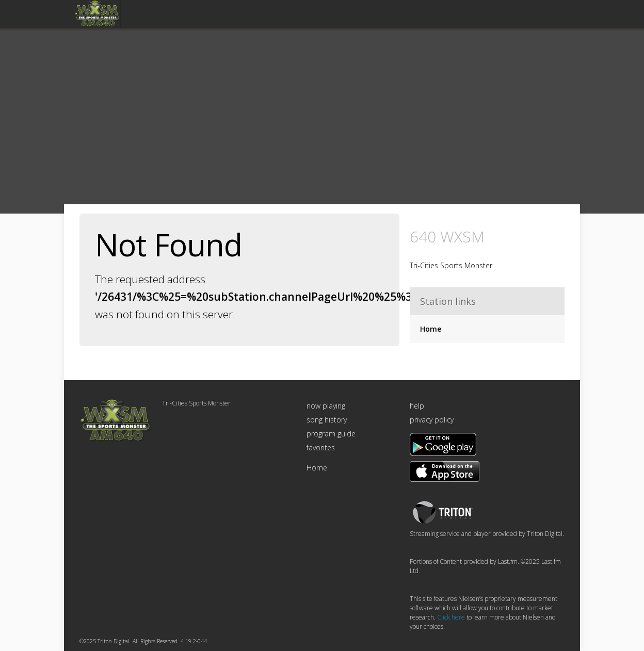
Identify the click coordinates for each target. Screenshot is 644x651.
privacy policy (432, 420)
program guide (331, 434)
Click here (451, 617)
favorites (321, 447)
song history (327, 420)
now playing (326, 406)
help (417, 406)
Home (431, 329)
